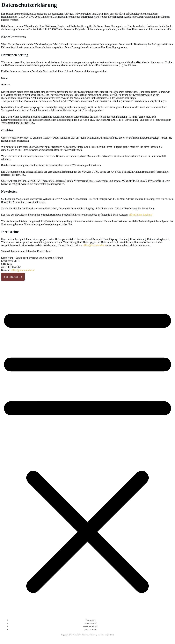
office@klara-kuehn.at (140, 215)
